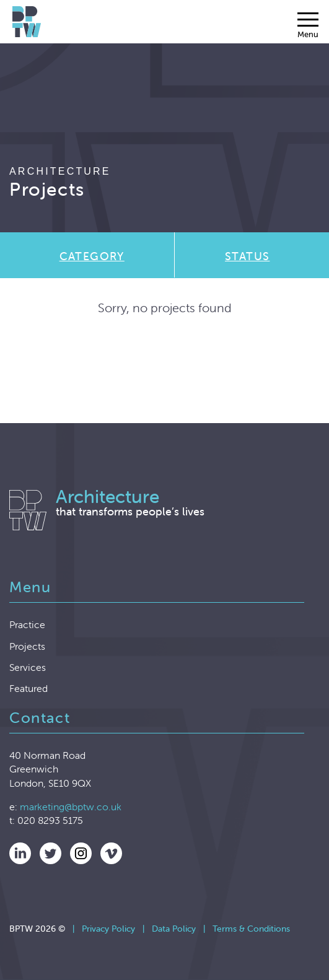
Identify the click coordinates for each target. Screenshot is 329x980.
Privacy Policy (108, 929)
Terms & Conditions (251, 929)
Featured (29, 688)
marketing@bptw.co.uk (71, 807)
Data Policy (174, 929)
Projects (27, 646)
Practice (27, 624)
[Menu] (308, 25)
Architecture (60, 171)
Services (28, 667)
